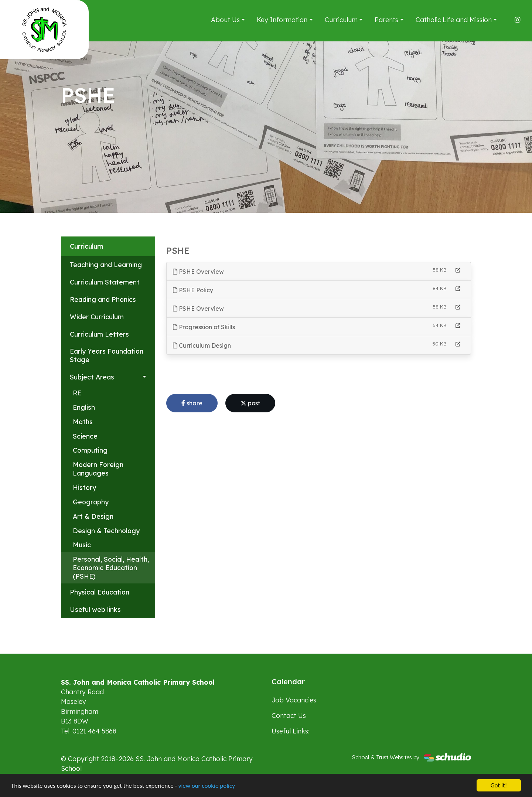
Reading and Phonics (103, 299)
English (84, 407)
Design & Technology (106, 531)
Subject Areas (92, 377)
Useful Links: (290, 731)
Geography (91, 502)
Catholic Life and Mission (454, 20)
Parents (386, 20)
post (250, 403)
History (84, 487)
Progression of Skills (204, 327)
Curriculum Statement (105, 282)
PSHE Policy (193, 290)
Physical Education (100, 592)
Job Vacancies (294, 700)
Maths (83, 422)
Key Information (282, 20)
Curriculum (341, 20)
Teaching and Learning (106, 265)
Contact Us (289, 715)
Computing (90, 450)
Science (85, 436)
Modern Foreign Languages (98, 469)
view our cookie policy (207, 786)
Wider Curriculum (97, 317)
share (192, 403)
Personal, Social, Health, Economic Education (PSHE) (111, 568)
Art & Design (93, 516)
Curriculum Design (202, 345)
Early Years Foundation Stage (107, 355)
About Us (225, 20)
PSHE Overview (198, 272)
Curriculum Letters (99, 334)
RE (77, 393)
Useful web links (95, 609)
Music (82, 545)
